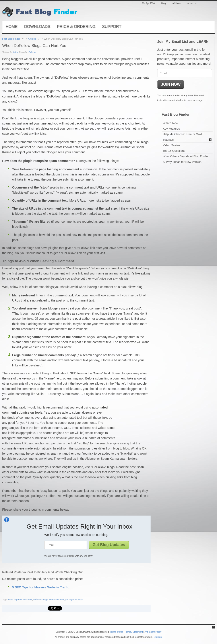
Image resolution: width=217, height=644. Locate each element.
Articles (32, 39)
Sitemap (158, 637)
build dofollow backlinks (20, 599)
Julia (15, 52)
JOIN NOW (171, 84)
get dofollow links (74, 599)
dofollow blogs (40, 599)
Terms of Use (117, 632)
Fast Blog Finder (11, 39)
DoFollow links (56, 599)
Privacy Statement (134, 632)
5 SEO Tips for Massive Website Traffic (41, 587)
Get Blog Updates (109, 545)
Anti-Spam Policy (153, 632)
